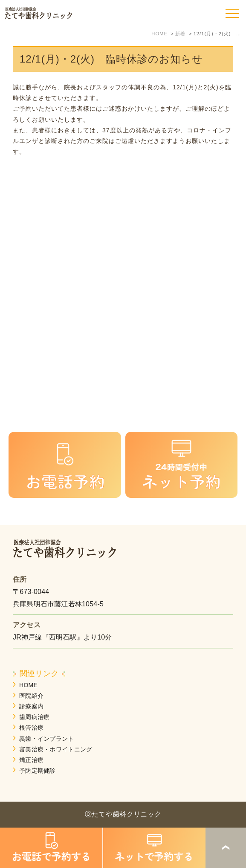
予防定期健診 (38, 771)
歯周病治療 (34, 717)
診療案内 (31, 706)
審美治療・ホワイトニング (56, 749)
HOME (28, 685)
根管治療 (31, 728)
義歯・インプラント (47, 739)
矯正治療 (31, 760)
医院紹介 (31, 696)
